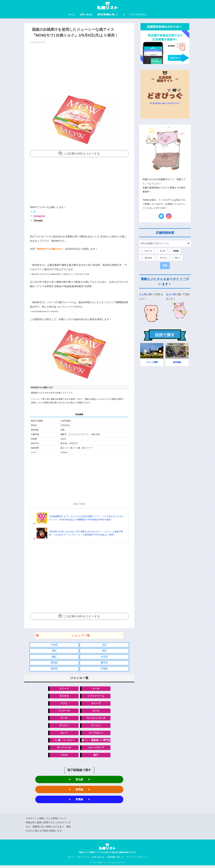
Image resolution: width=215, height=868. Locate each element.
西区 (104, 651)
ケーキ (96, 689)
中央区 (54, 645)
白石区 (104, 657)
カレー (64, 735)
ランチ (64, 719)
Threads (38, 220)
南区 (54, 657)
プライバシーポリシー (137, 860)
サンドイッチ (64, 750)
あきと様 (171, 295)
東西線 (79, 792)
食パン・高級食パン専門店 (96, 742)
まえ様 (143, 295)
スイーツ (64, 689)
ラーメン (96, 727)
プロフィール (83, 860)
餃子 (96, 757)
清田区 (54, 669)
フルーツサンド (96, 750)
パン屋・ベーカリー (64, 742)
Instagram (39, 216)
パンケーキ (64, 712)
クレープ (96, 705)
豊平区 (104, 663)
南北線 (79, 782)
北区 (104, 645)
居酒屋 (178, 251)
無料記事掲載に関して (108, 14)
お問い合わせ (86, 14)
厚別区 (54, 663)
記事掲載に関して (115, 860)
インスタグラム (138, 14)
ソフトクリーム (96, 697)
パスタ (64, 757)
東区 (54, 651)
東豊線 (79, 802)
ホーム (72, 14)
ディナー (64, 727)
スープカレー (96, 735)
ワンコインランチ (96, 719)
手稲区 (104, 669)
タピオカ (64, 697)
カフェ (96, 712)
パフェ (64, 705)
